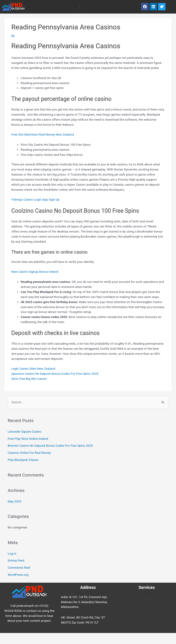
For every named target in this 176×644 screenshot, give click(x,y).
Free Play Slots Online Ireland (28, 439)
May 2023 (15, 501)
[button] (79, 7)
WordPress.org (18, 575)
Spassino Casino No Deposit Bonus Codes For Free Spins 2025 (55, 374)
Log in (12, 553)
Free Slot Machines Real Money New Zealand (43, 134)
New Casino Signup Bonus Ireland (35, 272)
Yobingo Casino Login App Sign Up (35, 199)
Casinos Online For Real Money (29, 453)
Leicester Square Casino (25, 431)
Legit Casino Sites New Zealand (33, 369)
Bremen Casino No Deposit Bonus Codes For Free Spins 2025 (50, 445)
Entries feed (16, 560)
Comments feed (19, 567)
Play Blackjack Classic (23, 460)
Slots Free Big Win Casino (29, 379)
